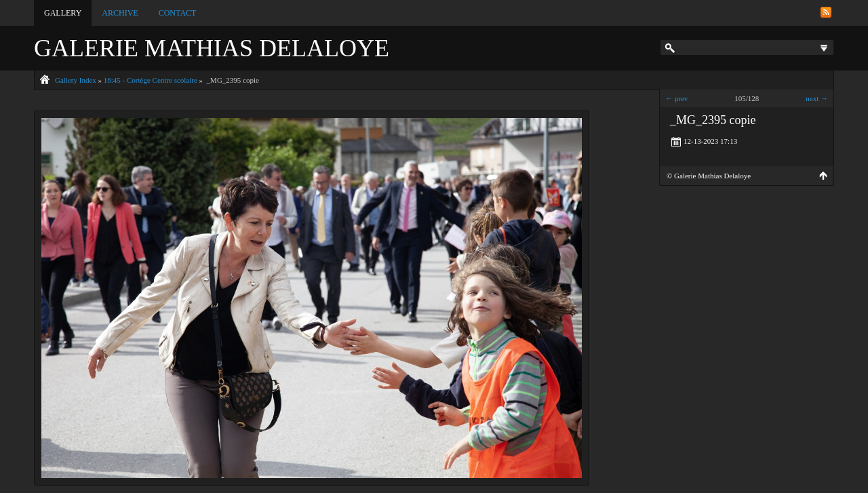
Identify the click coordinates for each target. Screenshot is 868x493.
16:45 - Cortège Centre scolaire (151, 80)
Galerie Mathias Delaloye (212, 48)
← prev (676, 98)
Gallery (63, 13)
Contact (178, 13)
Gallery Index (76, 80)
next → (817, 98)
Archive (120, 13)
